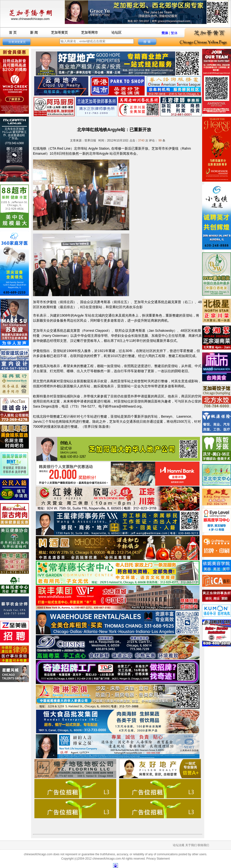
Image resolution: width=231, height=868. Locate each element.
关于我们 (191, 845)
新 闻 (34, 32)
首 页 (13, 32)
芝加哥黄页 (59, 32)
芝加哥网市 (90, 32)
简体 (165, 33)
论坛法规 (179, 845)
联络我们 (203, 845)
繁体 (174, 33)
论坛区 (116, 32)
